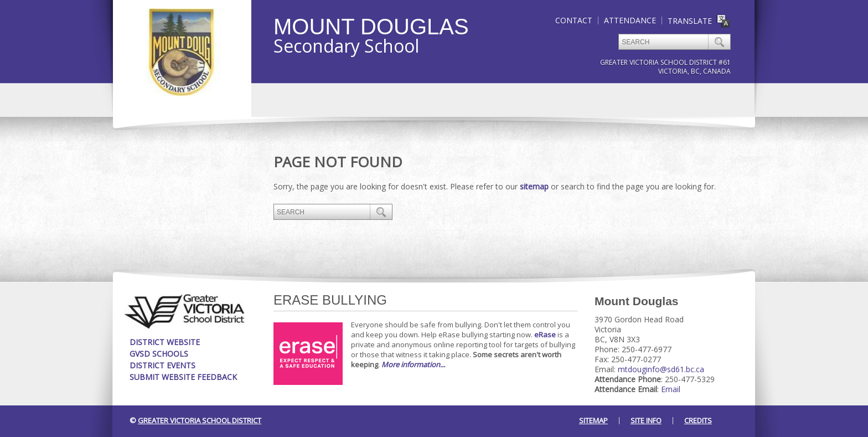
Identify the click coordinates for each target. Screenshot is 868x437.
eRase (545, 335)
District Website (165, 342)
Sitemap (593, 420)
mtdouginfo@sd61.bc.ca (661, 369)
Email (671, 389)
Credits (698, 420)
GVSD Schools (159, 354)
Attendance (630, 20)
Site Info (646, 420)
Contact (574, 20)
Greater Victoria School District (200, 420)
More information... (413, 364)
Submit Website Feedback (183, 377)
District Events (162, 365)
